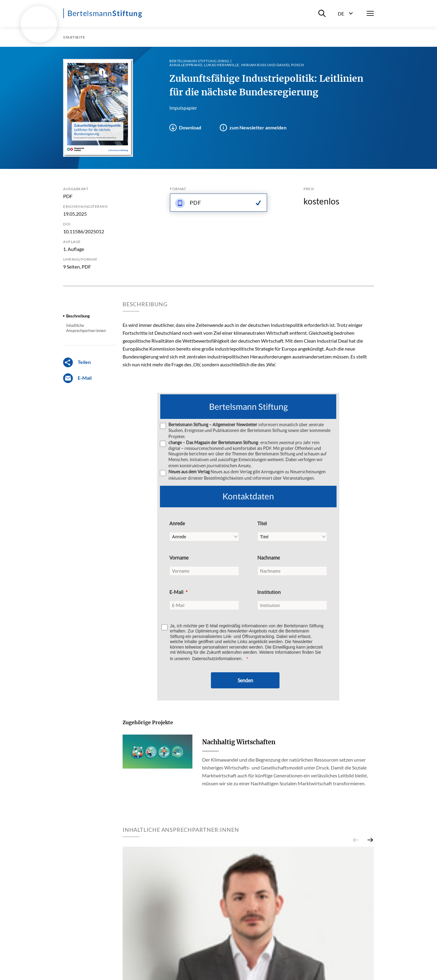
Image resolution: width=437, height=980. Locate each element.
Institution (269, 592)
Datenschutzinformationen (217, 658)
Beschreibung (78, 316)
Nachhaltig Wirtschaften (239, 741)
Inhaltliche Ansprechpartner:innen (86, 328)
